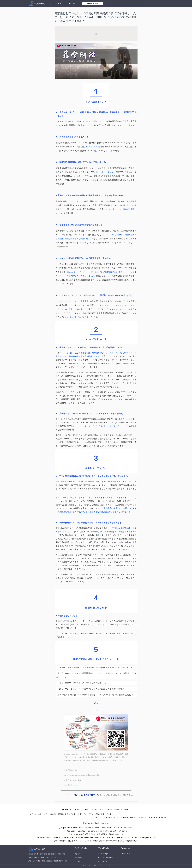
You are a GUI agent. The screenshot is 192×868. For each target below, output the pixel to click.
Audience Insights (106, 857)
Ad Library (102, 861)
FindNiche (79, 861)
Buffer (109, 809)
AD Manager (103, 853)
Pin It (127, 809)
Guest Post (126, 853)
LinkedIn (118, 809)
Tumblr (94, 809)
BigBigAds (79, 857)
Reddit (85, 809)
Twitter (76, 809)
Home (59, 4)
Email (102, 809)
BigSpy (72, 4)
